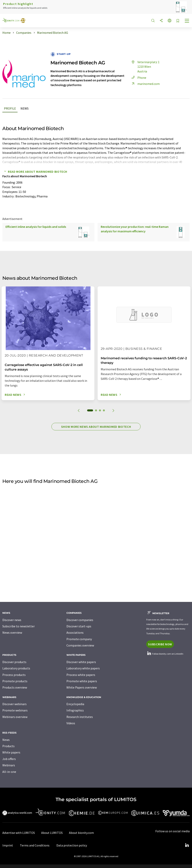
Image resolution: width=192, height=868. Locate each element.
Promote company (79, 639)
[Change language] (170, 21)
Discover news (12, 620)
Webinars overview (15, 717)
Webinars (9, 765)
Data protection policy (72, 845)
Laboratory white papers (83, 668)
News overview (12, 632)
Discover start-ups (79, 626)
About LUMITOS (52, 833)
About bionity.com (81, 833)
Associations (75, 632)
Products (8, 746)
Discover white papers (81, 662)
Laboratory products (16, 668)
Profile (10, 108)
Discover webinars (14, 704)
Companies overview (80, 645)
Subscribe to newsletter (19, 626)
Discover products (14, 662)
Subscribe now (160, 644)
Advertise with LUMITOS (19, 833)
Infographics (75, 710)
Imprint (8, 845)
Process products (14, 675)
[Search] (153, 21)
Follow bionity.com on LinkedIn (165, 654)
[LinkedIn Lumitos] (187, 845)
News (25, 108)
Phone (138, 78)
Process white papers (81, 675)
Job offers (9, 759)
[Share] (161, 21)
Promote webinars (15, 710)
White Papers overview (82, 687)
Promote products (15, 681)
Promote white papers (82, 681)
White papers (11, 752)
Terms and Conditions (35, 845)
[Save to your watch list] (178, 21)
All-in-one (9, 772)
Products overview (15, 687)
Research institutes (80, 717)
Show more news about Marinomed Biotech (96, 427)
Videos (71, 723)
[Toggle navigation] (187, 21)
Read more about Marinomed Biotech (35, 172)
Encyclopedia (75, 704)
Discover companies (80, 620)
